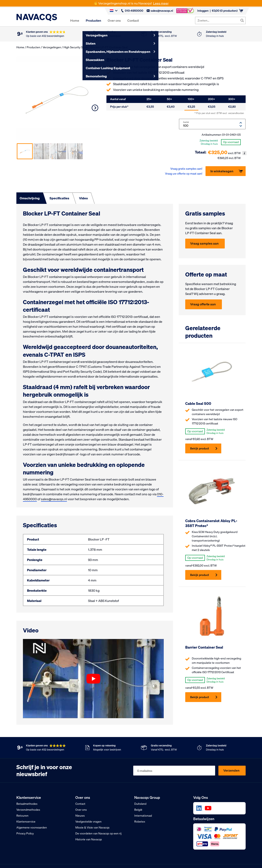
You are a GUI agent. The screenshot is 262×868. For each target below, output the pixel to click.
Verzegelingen (52, 47)
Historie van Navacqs (89, 839)
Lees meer (161, 3)
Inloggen (203, 11)
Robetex (140, 822)
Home (75, 20)
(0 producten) (228, 11)
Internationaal (143, 816)
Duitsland (140, 804)
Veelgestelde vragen (88, 822)
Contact (133, 20)
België (138, 810)
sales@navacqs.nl (160, 11)
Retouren (22, 816)
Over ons (114, 20)
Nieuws (80, 816)
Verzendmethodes (28, 810)
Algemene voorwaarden (32, 827)
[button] (95, 61)
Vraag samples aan (204, 243)
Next (95, 108)
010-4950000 (132, 11)
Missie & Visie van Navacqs (92, 827)
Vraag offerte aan (203, 304)
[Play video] (93, 679)
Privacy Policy (25, 833)
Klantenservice (26, 822)
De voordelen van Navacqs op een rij (98, 833)
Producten (93, 20)
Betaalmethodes (27, 804)
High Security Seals (76, 47)
